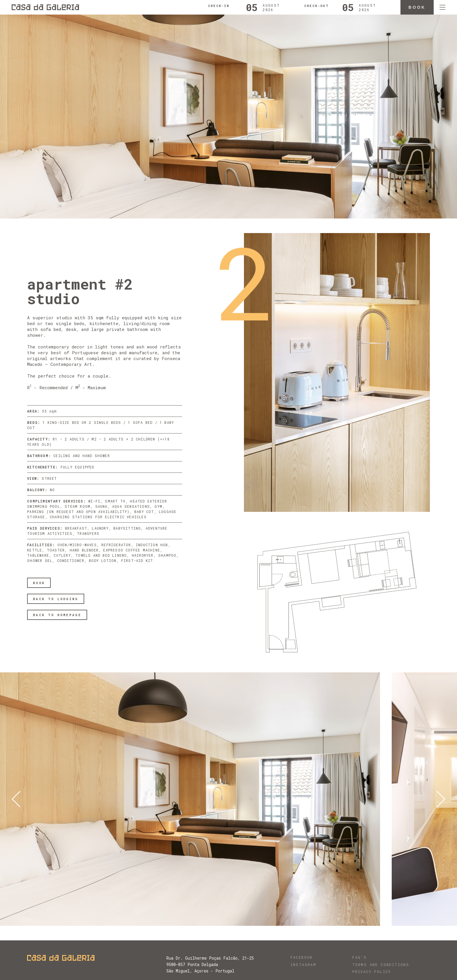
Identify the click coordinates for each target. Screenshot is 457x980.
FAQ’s (360, 957)
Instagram (304, 965)
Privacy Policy (372, 972)
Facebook (302, 957)
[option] (196, 799)
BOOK (39, 583)
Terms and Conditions (381, 965)
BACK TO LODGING (56, 599)
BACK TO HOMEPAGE (57, 615)
